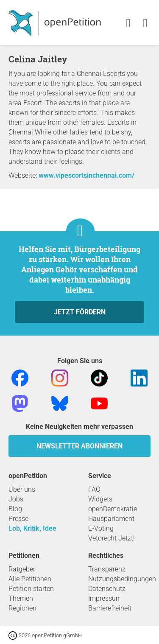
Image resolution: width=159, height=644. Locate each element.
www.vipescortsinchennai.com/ (86, 175)
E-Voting (101, 528)
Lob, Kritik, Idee (32, 528)
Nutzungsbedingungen (122, 579)
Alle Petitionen (30, 579)
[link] (145, 24)
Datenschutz (107, 589)
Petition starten (31, 589)
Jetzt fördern (80, 312)
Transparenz (107, 569)
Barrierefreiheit (110, 608)
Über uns (22, 489)
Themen (21, 598)
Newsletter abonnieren (79, 446)
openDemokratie (113, 509)
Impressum (105, 598)
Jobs (16, 499)
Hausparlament (111, 519)
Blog (15, 509)
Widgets (100, 499)
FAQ (94, 489)
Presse (18, 519)
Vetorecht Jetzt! (112, 538)
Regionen (22, 608)
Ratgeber (22, 569)
